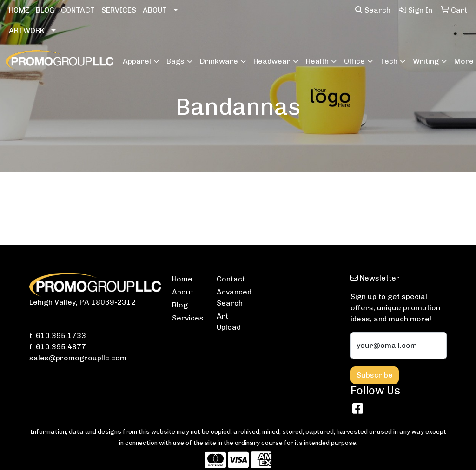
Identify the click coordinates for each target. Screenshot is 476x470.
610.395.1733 (61, 336)
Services (188, 318)
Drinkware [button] (219, 61)
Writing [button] (426, 61)
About (183, 292)
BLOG (45, 10)
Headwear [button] (272, 61)
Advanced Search (233, 297)
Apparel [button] (137, 61)
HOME (19, 10)
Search (373, 10)
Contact (231, 279)
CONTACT (78, 10)
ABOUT (155, 10)
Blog (180, 305)
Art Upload (229, 322)
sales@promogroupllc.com (78, 358)
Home (182, 279)
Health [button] (317, 61)
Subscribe (375, 375)
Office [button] (354, 61)
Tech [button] (389, 61)
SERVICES (119, 10)
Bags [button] (175, 61)
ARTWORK (27, 30)
